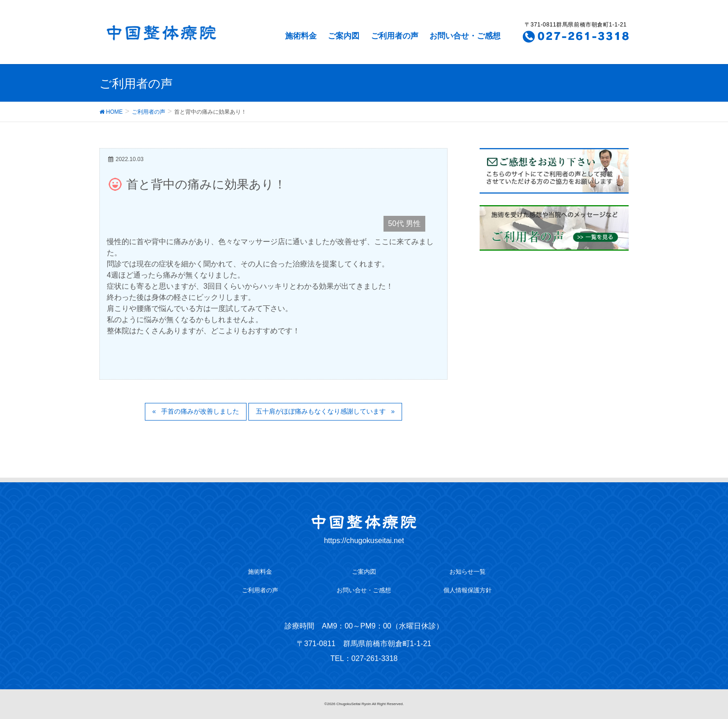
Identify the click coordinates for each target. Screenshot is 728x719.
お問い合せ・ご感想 (465, 36)
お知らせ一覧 (468, 572)
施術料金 (301, 36)
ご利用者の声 (395, 36)
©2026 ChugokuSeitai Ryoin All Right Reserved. (364, 704)
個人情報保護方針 (468, 590)
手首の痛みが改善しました (200, 411)
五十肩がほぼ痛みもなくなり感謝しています (321, 411)
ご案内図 (344, 36)
